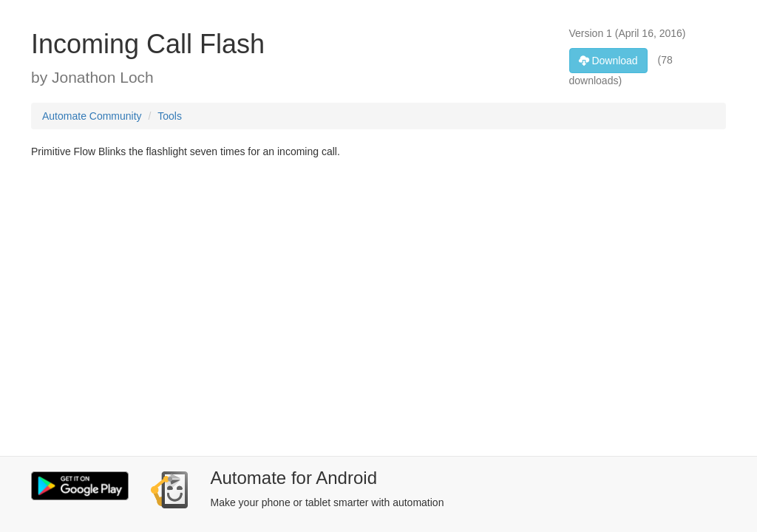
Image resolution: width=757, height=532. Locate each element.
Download (608, 61)
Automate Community (92, 116)
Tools (170, 116)
